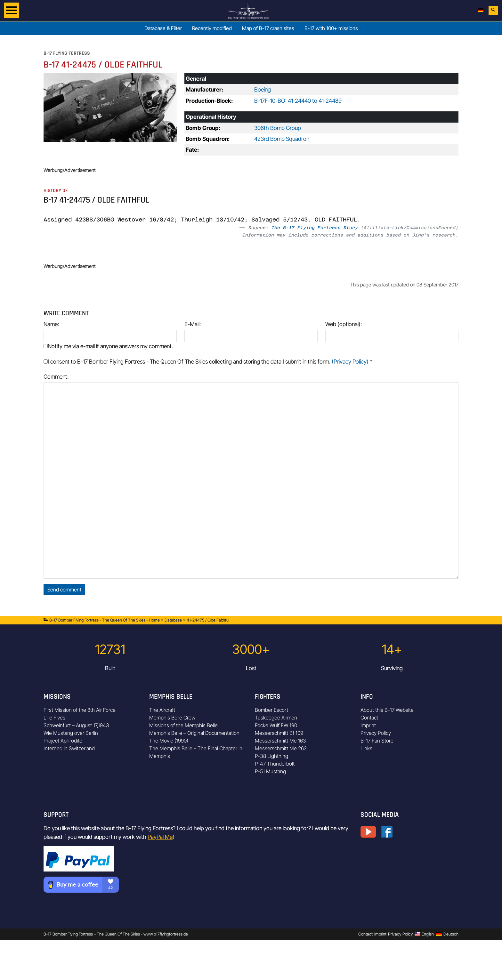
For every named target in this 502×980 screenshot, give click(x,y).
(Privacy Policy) (350, 361)
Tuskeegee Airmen (276, 718)
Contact (369, 718)
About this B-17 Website (387, 710)
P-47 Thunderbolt (275, 764)
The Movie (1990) (169, 741)
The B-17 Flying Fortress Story (315, 228)
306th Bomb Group (278, 128)
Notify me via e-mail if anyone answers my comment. (108, 346)
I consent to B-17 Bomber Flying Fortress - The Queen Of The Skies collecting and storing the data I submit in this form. (208, 361)
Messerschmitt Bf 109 (279, 733)
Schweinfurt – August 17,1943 (76, 725)
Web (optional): (344, 324)
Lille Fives (54, 718)
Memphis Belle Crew (172, 718)
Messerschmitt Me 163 (280, 741)
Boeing (263, 89)
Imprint (368, 725)
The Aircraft (162, 710)
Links (366, 748)
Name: (51, 324)
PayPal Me (160, 837)
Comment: (56, 377)
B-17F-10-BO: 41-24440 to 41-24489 (298, 101)
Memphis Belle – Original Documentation (194, 733)
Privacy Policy (376, 733)
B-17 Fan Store (377, 741)
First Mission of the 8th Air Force (80, 710)
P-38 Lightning (271, 756)
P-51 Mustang (270, 771)
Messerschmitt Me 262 (281, 748)
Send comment (64, 590)
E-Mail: (193, 324)
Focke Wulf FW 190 (276, 725)
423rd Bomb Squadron (282, 139)
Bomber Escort (271, 710)
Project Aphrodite (63, 741)
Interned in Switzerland (69, 748)
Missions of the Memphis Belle (183, 725)
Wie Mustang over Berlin (71, 733)
